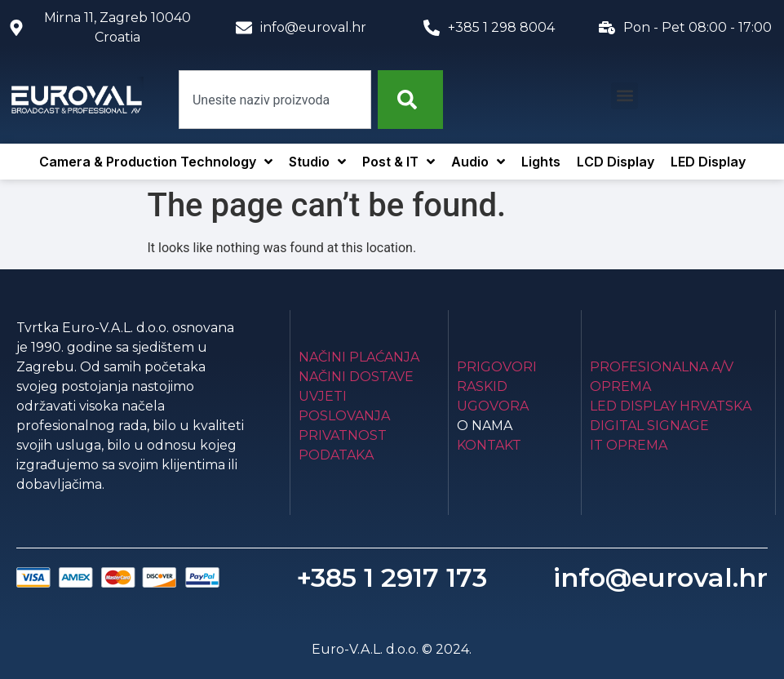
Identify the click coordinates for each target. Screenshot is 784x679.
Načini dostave (356, 377)
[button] (625, 96)
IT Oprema (629, 445)
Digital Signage (649, 426)
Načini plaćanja (359, 357)
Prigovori (497, 367)
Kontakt (489, 445)
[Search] (410, 100)
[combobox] (275, 100)
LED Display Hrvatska (671, 406)
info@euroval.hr (660, 577)
